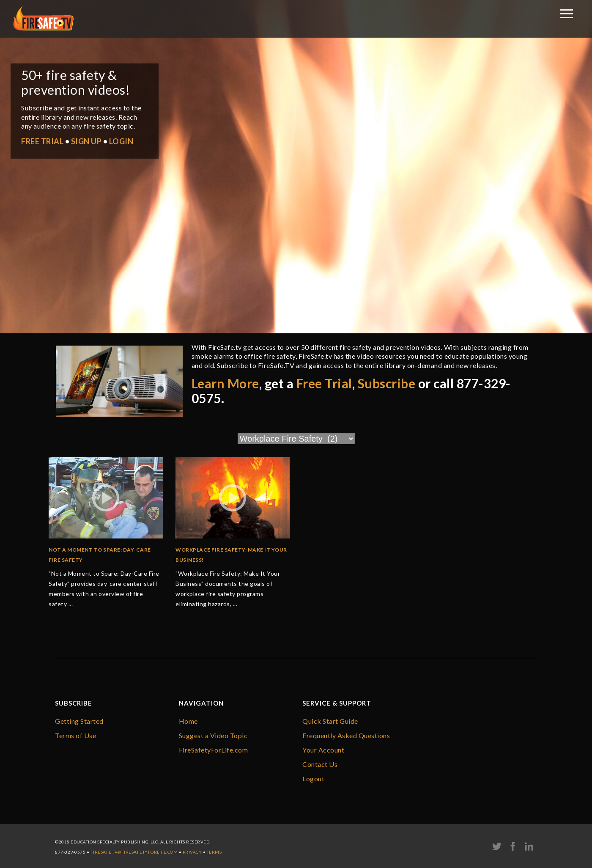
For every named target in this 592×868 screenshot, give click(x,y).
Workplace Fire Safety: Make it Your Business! (231, 555)
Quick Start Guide (330, 721)
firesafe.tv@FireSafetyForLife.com (134, 852)
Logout (313, 779)
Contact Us (320, 764)
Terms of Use (75, 735)
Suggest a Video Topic (213, 735)
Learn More (225, 383)
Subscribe (387, 383)
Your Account (323, 750)
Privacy (192, 852)
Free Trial (324, 383)
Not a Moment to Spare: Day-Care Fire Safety (100, 555)
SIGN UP (86, 141)
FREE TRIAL (42, 141)
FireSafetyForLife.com (214, 750)
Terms (214, 852)
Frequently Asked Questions (346, 735)
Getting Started (79, 721)
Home (188, 721)
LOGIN (121, 141)
